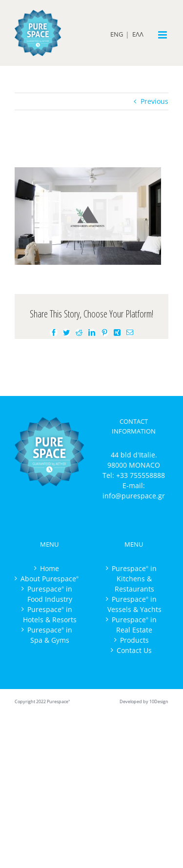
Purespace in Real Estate (134, 625)
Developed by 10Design (144, 701)
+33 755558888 (141, 475)
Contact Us (134, 650)
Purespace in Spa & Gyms (50, 635)
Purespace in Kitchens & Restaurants (134, 579)
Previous (154, 101)
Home (50, 568)
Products (134, 640)
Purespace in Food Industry (50, 594)
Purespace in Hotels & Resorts (50, 614)
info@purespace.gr (134, 496)
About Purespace (50, 579)
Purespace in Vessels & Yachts (134, 604)
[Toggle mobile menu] (163, 35)
